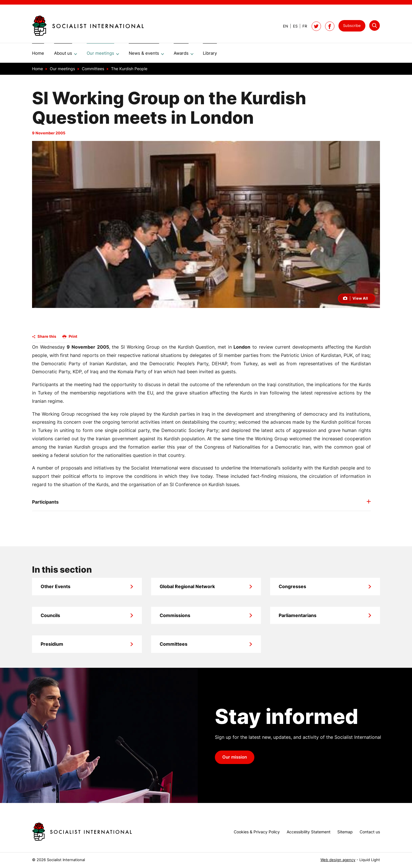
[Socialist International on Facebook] (330, 26)
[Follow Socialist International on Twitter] (316, 26)
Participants (45, 504)
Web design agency (338, 860)
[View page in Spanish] (293, 26)
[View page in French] (302, 26)
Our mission (235, 759)
